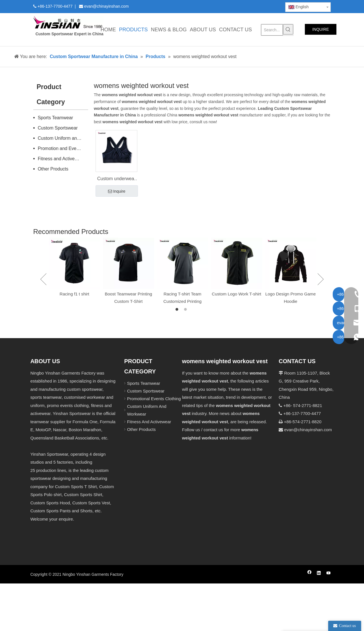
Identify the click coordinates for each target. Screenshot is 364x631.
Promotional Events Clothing (154, 399)
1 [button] (178, 310)
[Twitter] (246, 6)
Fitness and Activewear (61, 159)
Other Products (53, 169)
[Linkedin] (236, 6)
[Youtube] (255, 6)
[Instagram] (265, 6)
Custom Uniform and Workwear (63, 138)
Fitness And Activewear (149, 422)
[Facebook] (226, 6)
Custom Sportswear (58, 128)
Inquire (117, 192)
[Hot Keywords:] (288, 29)
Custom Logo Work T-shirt (237, 294)
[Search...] (272, 30)
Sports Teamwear (55, 118)
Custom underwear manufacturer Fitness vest (116, 179)
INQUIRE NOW (320, 31)
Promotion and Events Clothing (63, 148)
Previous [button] (43, 279)
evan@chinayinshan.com (308, 430)
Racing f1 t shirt (75, 294)
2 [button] (186, 310)
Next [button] (321, 279)
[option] (75, 268)
